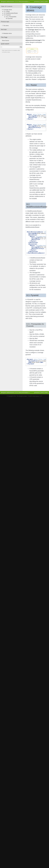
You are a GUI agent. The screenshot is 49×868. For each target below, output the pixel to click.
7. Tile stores (5, 26)
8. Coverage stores (7, 10)
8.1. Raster (7, 11)
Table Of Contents (7, 6)
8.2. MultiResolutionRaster (11, 13)
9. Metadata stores (7, 33)
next (42, 2)
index (46, 2)
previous (37, 2)
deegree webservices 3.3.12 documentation (15, 2)
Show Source (5, 41)
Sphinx (37, 396)
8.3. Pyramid (7, 15)
